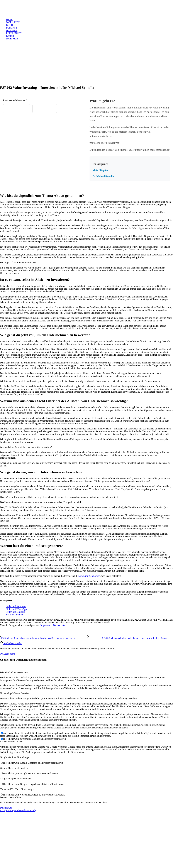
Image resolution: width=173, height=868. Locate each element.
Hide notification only (26, 810)
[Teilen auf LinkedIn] (16, 612)
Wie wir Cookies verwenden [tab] (14, 672)
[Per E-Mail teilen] (14, 615)
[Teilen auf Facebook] (16, 606)
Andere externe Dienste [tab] (11, 742)
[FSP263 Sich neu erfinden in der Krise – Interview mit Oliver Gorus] (127, 638)
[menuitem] (90, 20)
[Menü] (12, 39)
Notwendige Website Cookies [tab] (14, 693)
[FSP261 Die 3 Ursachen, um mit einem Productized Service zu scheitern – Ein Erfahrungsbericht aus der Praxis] (44, 638)
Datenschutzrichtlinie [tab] (10, 797)
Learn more (9, 654)
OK (2, 654)
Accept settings (7, 810)
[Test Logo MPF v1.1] (23, 14)
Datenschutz (59, 625)
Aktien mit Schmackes (89, 576)
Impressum (46, 625)
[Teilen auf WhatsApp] (16, 609)
